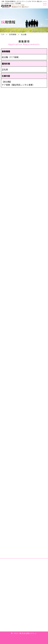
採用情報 (13, 34)
